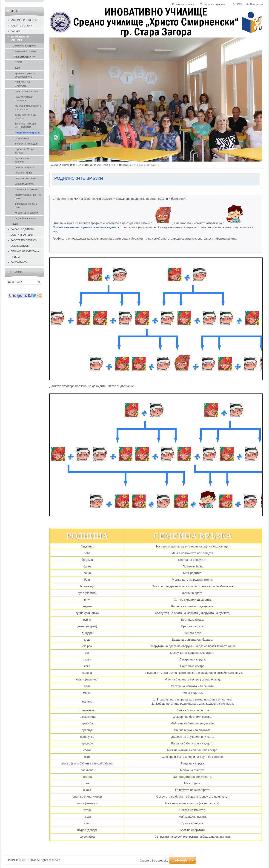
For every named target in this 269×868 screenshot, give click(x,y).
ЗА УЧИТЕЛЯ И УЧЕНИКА (93, 165)
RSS (239, 4)
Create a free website (154, 861)
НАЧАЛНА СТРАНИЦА (62, 165)
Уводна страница (185, 4)
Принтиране (257, 4)
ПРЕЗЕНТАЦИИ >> (122, 165)
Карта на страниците (216, 4)
